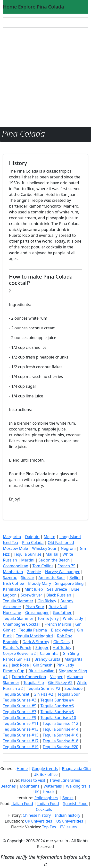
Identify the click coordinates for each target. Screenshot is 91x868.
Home (10, 7)
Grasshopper (37, 613)
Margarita (12, 537)
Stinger (42, 648)
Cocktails (44, 809)
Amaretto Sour (52, 578)
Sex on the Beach (54, 560)
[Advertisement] (45, 77)
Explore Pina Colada (41, 7)
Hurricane (12, 613)
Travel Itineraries (65, 780)
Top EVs (49, 827)
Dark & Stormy (36, 642)
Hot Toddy (62, 648)
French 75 (66, 566)
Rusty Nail (58, 607)
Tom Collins (43, 566)
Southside (74, 688)
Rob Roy (64, 636)
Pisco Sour (35, 607)
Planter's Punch (17, 648)
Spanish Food (75, 804)
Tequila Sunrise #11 (21, 723)
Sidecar (28, 578)
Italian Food (22, 804)
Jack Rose (20, 665)
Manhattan (13, 572)
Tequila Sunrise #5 (20, 706)
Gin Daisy (62, 642)
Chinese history (37, 815)
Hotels (49, 792)
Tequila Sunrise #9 (20, 718)
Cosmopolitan (16, 566)
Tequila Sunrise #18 (61, 741)
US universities (70, 821)
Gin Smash (43, 665)
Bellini (75, 578)
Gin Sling (71, 653)
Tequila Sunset (16, 694)
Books (68, 798)
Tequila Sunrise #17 (21, 741)
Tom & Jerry (48, 618)
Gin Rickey (47, 601)
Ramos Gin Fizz (17, 659)
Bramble (11, 642)
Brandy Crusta (47, 659)
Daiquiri (32, 537)
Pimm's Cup (14, 671)
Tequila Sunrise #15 (21, 735)
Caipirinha (49, 653)
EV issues (69, 827)
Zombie (34, 572)
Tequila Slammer (18, 601)
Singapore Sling (69, 583)
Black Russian (59, 595)
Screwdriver (32, 595)
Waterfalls (53, 786)
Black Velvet (62, 630)
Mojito (50, 537)
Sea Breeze (57, 589)
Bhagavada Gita (76, 769)
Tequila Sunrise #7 (20, 712)
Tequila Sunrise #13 (21, 729)
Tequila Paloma (33, 630)
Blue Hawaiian (42, 671)
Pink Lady (65, 665)
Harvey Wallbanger (62, 572)
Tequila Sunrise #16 (61, 735)
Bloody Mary (40, 583)
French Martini (58, 624)
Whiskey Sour (44, 548)
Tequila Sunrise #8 (57, 712)
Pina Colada (33, 543)
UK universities (39, 821)
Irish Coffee (13, 583)
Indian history (68, 815)
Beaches (8, 786)
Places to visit (33, 780)
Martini (28, 560)
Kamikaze (12, 589)
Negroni (68, 548)
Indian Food (48, 804)
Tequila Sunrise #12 (61, 723)
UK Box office (46, 774)
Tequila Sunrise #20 (61, 747)
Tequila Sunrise (28, 554)
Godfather (62, 613)
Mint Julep (34, 589)
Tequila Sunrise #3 (20, 700)
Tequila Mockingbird (34, 636)
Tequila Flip (34, 683)
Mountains (30, 786)
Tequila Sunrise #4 (57, 700)
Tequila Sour (69, 694)
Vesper (56, 677)
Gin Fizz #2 (43, 694)
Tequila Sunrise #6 (57, 706)
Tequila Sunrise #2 (44, 688)
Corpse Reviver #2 (19, 653)
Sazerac (10, 578)
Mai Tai (52, 554)
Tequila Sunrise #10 (58, 718)
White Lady (73, 618)
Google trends (45, 769)
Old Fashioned (61, 543)
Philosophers (46, 798)
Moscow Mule (15, 548)
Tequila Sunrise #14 (61, 729)
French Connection (29, 677)
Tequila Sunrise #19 (21, 747)
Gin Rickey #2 (60, 683)
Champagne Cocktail (22, 624)
